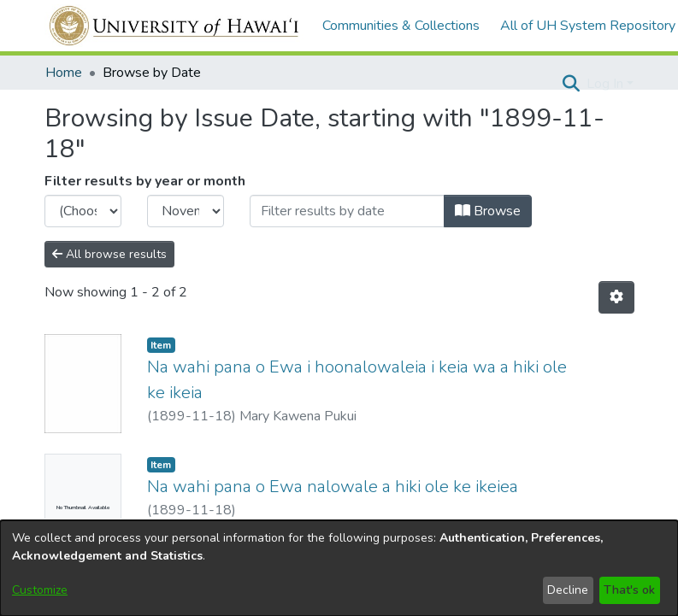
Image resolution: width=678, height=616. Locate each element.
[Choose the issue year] (83, 211)
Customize (40, 590)
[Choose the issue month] (186, 211)
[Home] (175, 26)
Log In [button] (607, 84)
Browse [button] (488, 211)
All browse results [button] (109, 254)
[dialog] (339, 568)
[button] (572, 84)
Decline (568, 590)
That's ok (629, 590)
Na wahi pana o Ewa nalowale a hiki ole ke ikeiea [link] (333, 487)
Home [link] (64, 73)
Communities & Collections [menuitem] (401, 26)
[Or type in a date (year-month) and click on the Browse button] (347, 211)
